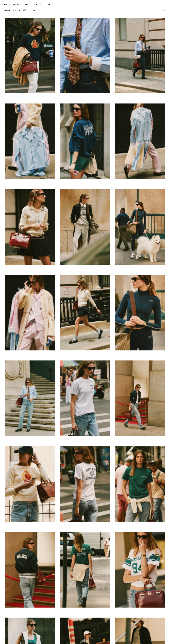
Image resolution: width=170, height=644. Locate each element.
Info (49, 5)
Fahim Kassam (11, 5)
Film (39, 5)
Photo (28, 5)
